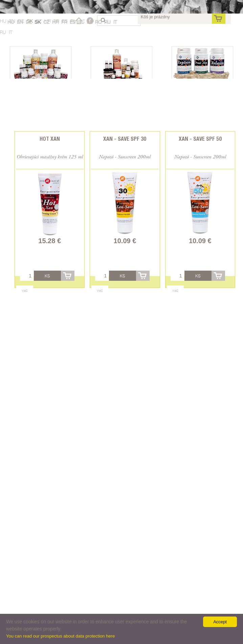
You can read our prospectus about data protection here (60, 636)
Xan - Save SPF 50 (200, 139)
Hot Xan (50, 139)
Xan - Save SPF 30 (125, 139)
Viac (25, 291)
